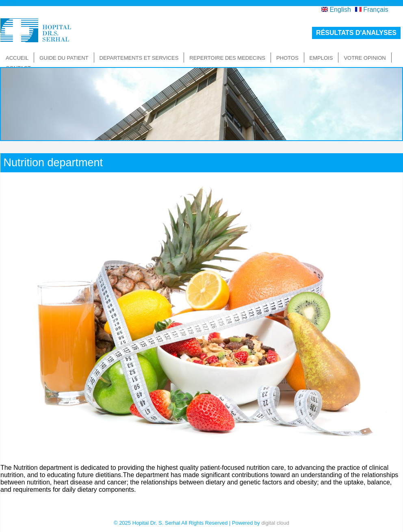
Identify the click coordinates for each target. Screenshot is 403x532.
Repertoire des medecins (227, 58)
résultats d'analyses (356, 33)
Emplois (321, 58)
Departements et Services (139, 58)
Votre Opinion (365, 58)
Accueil (17, 58)
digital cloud (275, 523)
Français (372, 10)
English (336, 10)
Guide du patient (64, 58)
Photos (287, 58)
